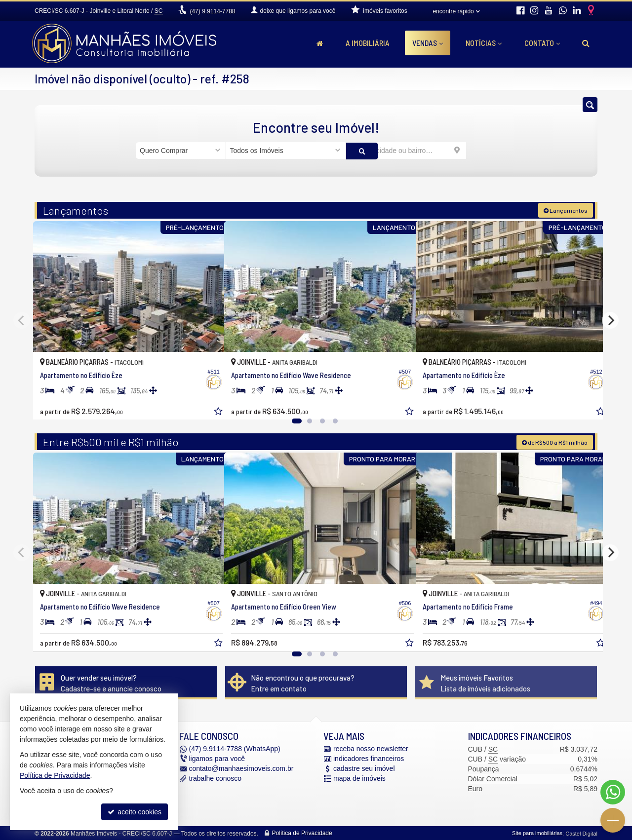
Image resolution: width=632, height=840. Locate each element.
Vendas (428, 43)
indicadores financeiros (369, 758)
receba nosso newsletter (371, 748)
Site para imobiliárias (537, 833)
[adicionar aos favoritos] (206, 403)
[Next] (610, 320)
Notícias (484, 43)
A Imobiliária (368, 43)
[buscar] (481, 151)
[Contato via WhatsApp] (613, 792)
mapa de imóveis (359, 778)
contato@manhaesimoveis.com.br (241, 768)
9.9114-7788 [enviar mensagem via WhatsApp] (212, 11)
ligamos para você (217, 758)
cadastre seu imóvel (364, 768)
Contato (542, 43)
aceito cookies (135, 812)
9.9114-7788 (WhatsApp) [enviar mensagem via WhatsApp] (235, 748)
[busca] (586, 43)
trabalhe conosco (216, 778)
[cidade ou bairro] (406, 151)
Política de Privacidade (302, 833)
